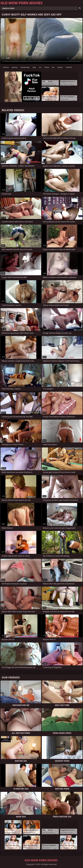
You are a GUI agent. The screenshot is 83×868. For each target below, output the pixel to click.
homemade (25, 67)
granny (15, 67)
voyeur (60, 67)
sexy (34, 67)
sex (53, 67)
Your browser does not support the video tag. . (41, 41)
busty (47, 67)
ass (40, 67)
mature (6, 67)
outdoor (69, 67)
